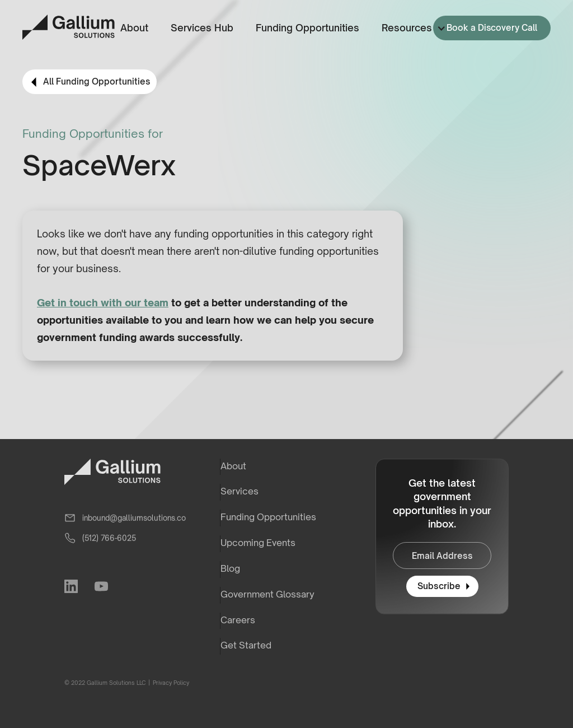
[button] (412, 28)
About (134, 28)
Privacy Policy (170, 683)
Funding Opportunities (307, 28)
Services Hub (202, 28)
